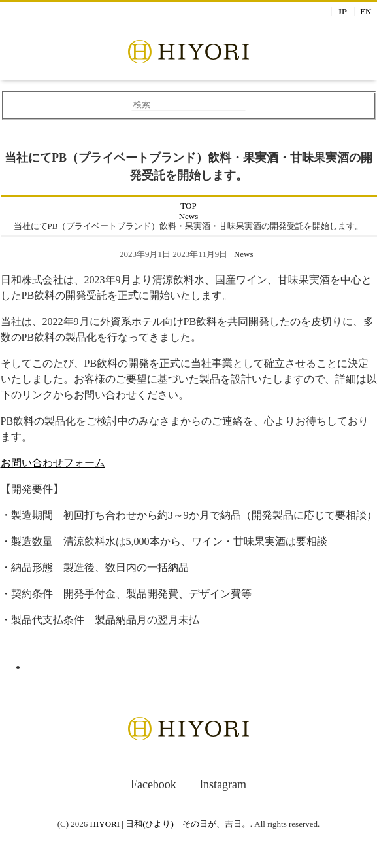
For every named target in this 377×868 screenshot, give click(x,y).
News (244, 254)
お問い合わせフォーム (53, 463)
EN (366, 11)
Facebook (154, 784)
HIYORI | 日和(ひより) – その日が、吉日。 (170, 824)
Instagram (223, 784)
